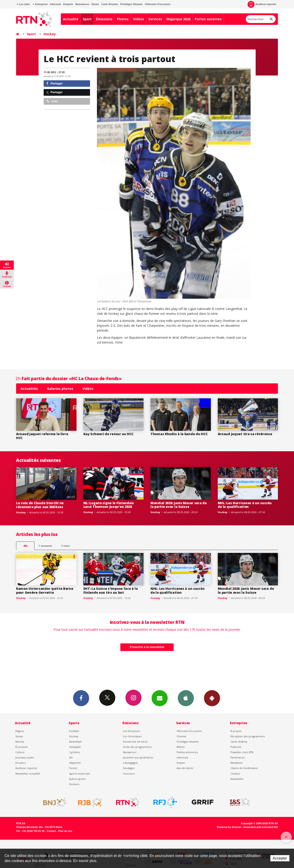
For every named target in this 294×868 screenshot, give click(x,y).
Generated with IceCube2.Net (261, 827)
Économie (22, 747)
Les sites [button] (23, 4)
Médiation (237, 763)
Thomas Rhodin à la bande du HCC (179, 434)
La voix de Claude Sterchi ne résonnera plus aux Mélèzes (40, 505)
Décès (95, 4)
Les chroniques (132, 736)
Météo (181, 747)
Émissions (104, 19)
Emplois (68, 4)
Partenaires (237, 757)
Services (155, 19)
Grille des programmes (137, 747)
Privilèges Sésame (131, 4)
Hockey (50, 34)
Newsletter (237, 779)
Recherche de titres (135, 742)
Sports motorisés (80, 774)
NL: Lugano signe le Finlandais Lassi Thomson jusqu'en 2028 (109, 505)
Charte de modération (244, 768)
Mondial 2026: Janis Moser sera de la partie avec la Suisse (179, 505)
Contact (235, 774)
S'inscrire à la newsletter (147, 647)
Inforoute (56, 4)
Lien (52, 101)
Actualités (29, 389)
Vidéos (139, 19)
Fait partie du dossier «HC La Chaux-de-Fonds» (69, 378)
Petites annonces (187, 752)
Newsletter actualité (28, 774)
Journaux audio (25, 757)
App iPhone (186, 698)
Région (20, 731)
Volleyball (75, 747)
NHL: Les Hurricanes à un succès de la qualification (245, 505)
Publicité (236, 747)
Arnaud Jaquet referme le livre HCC (42, 436)
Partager (55, 83)
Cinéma (181, 736)
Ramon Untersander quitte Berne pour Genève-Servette (45, 590)
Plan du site (65, 831)
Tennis (73, 768)
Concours (129, 774)
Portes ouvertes (208, 19)
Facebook (81, 698)
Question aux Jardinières (138, 757)
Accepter (280, 858)
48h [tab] (25, 546)
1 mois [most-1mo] (65, 546)
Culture (20, 752)
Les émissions (131, 731)
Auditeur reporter (27, 768)
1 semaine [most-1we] (45, 546)
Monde (20, 742)
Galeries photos (60, 389)
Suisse (19, 736)
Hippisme (75, 763)
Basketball (75, 742)
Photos (123, 19)
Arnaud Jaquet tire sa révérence (245, 434)
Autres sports (77, 779)
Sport (87, 19)
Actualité (71, 19)
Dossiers (21, 763)
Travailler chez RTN (242, 752)
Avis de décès (185, 768)
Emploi (181, 763)
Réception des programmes (248, 736)
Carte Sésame (110, 4)
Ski (71, 757)
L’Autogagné (130, 763)
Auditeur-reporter (262, 4)
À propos (236, 731)
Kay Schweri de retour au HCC (108, 434)
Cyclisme (75, 752)
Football (74, 731)
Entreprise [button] (40, 4)
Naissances (82, 4)
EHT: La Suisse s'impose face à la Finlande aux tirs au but (111, 590)
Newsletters (160, 698)
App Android (212, 698)
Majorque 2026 (178, 19)
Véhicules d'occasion (157, 4)
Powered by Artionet (229, 827)
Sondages (129, 768)
